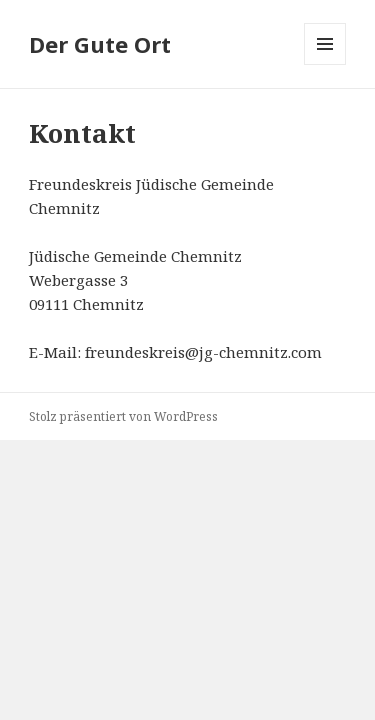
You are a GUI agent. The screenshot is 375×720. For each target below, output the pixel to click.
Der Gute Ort (100, 44)
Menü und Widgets (325, 64)
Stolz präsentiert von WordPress (123, 416)
